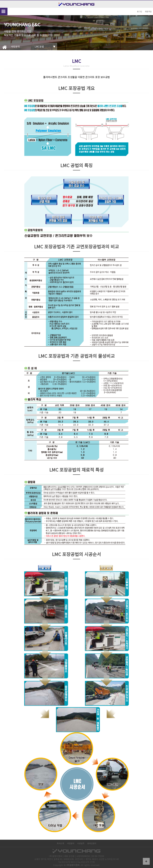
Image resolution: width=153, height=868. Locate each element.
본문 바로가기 (0, 0)
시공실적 (81, 843)
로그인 (139, 11)
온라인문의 (92, 843)
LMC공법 (39, 46)
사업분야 (71, 843)
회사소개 (60, 843)
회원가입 (148, 11)
